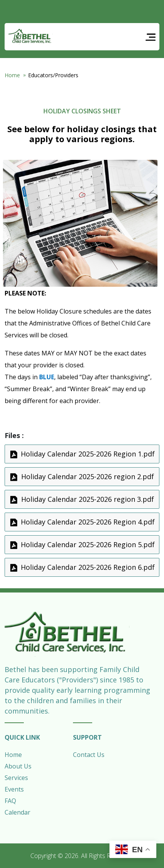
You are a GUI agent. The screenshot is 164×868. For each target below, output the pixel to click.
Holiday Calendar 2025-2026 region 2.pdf (88, 476)
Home (12, 75)
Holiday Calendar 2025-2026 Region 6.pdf (88, 567)
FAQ (10, 801)
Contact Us (89, 755)
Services (16, 778)
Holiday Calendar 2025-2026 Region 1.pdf (88, 454)
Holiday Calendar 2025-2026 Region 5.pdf (88, 544)
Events (14, 789)
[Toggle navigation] (151, 37)
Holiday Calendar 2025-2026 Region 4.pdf (88, 522)
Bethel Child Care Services (31, 37)
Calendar (17, 812)
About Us (18, 766)
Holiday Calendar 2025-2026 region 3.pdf (88, 499)
